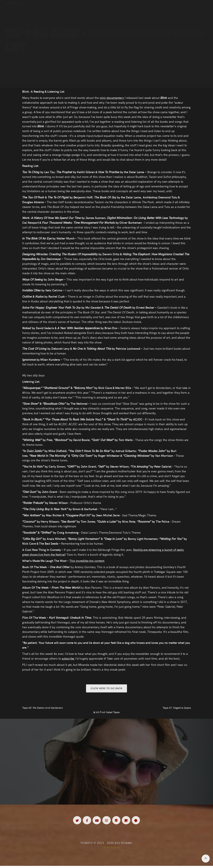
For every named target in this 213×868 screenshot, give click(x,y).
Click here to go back (106, 689)
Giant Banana (112, 850)
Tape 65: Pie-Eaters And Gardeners (42, 709)
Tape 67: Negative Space (177, 709)
